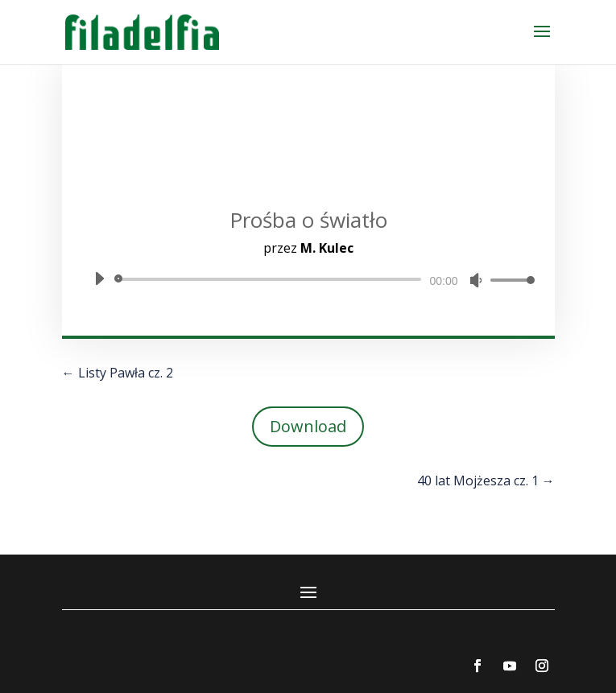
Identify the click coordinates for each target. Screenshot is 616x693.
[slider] (271, 279)
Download (308, 426)
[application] (308, 279)
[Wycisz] (476, 280)
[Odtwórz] (99, 278)
